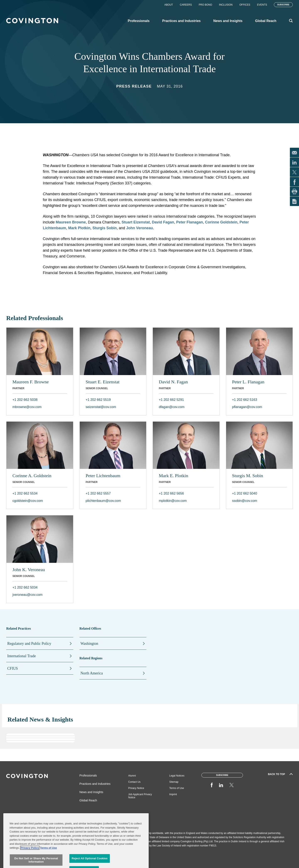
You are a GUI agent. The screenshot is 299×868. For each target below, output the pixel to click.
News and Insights (91, 792)
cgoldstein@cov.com (28, 501)
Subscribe (283, 5)
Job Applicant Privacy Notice (140, 796)
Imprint (173, 794)
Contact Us (134, 782)
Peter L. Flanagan (248, 382)
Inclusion (226, 5)
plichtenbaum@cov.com (103, 501)
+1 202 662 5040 (245, 493)
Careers (186, 5)
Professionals (88, 775)
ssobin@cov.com (245, 501)
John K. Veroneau (29, 570)
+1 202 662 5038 (25, 400)
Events (262, 5)
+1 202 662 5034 (25, 587)
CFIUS (13, 668)
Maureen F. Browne (31, 382)
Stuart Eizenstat (136, 222)
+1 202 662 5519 (98, 400)
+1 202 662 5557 (98, 493)
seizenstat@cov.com (101, 407)
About (169, 5)
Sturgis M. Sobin (248, 476)
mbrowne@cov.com (27, 407)
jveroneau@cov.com (28, 595)
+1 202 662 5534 (25, 493)
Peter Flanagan (189, 222)
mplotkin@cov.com (173, 501)
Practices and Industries (95, 784)
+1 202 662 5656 (171, 493)
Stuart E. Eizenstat (103, 382)
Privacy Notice (136, 788)
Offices (245, 5)
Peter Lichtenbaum (103, 476)
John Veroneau (139, 228)
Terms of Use (177, 788)
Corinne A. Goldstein (32, 476)
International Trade (21, 656)
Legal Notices (177, 776)
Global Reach (88, 800)
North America (92, 673)
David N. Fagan (173, 382)
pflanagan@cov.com (247, 407)
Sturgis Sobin (105, 228)
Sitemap (174, 782)
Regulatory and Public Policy (29, 644)
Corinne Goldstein (221, 222)
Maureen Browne (71, 222)
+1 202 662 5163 (245, 400)
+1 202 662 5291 (171, 400)
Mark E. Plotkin (173, 476)
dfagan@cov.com (172, 407)
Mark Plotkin (79, 228)
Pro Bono (205, 5)
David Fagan (163, 222)
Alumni (132, 776)
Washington (89, 644)
